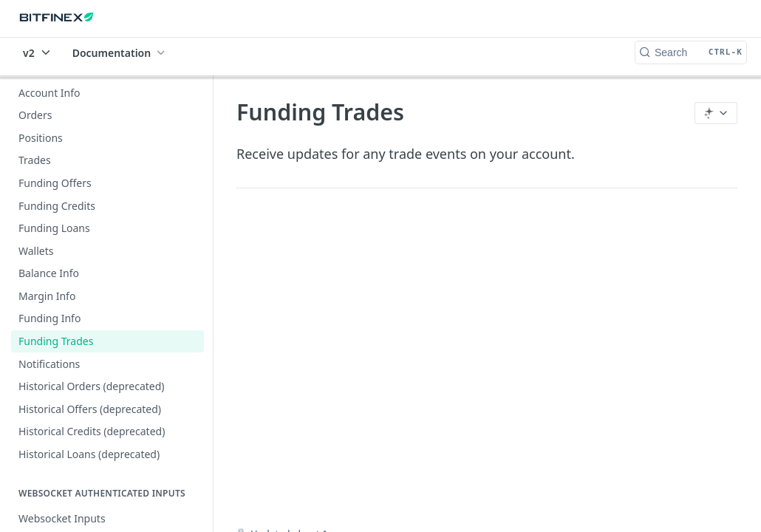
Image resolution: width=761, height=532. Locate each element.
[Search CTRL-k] (691, 52)
